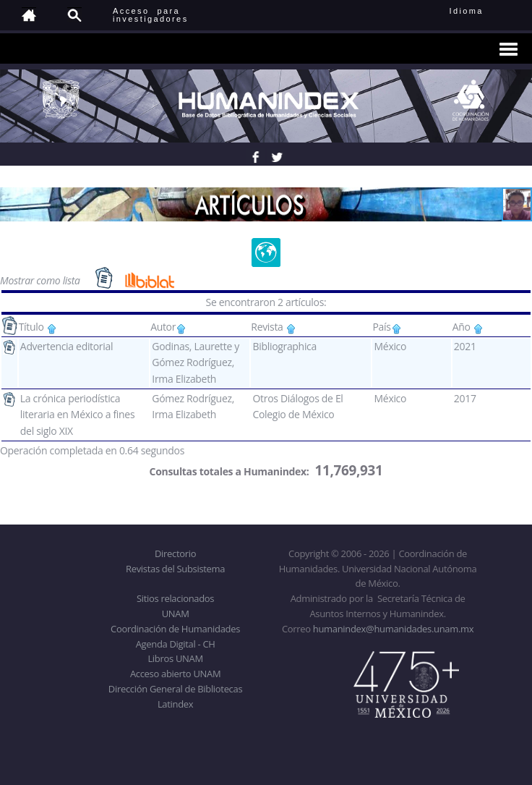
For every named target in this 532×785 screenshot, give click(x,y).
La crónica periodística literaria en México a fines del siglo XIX (77, 415)
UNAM (176, 614)
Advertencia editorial (66, 346)
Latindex (175, 704)
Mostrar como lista (41, 280)
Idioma (484, 11)
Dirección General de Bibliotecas (175, 689)
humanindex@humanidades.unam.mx (394, 629)
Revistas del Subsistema (175, 569)
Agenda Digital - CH (176, 644)
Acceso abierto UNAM (175, 674)
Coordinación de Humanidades (175, 629)
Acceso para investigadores (151, 15)
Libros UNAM (175, 658)
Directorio (175, 553)
